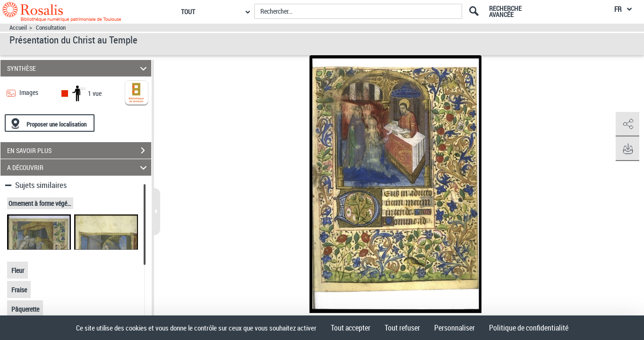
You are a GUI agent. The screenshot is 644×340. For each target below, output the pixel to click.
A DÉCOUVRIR (78, 167)
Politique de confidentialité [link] (529, 328)
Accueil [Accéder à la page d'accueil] (18, 28)
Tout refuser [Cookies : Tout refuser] (402, 328)
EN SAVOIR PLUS (79, 151)
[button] (627, 124)
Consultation (51, 28)
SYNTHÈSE (78, 68)
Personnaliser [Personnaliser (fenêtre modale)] (455, 328)
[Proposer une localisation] (50, 123)
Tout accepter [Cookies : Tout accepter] (351, 328)
